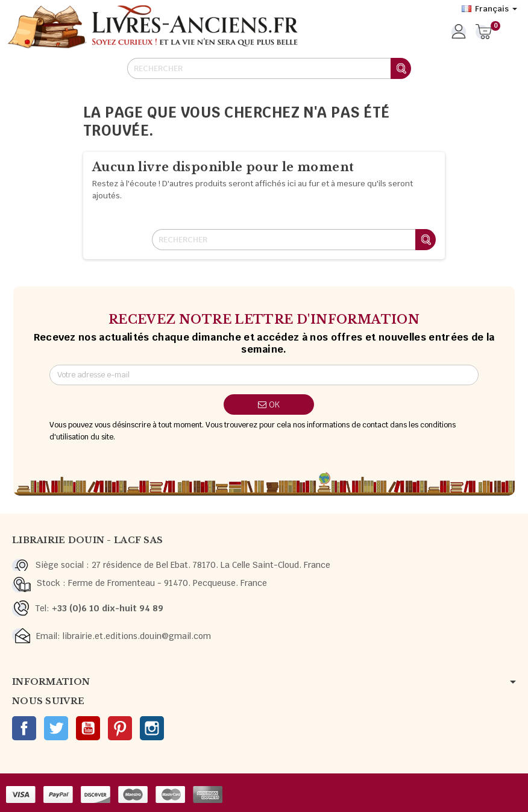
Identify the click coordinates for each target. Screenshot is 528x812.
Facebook (24, 728)
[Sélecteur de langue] (489, 9)
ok (269, 404)
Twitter (56, 728)
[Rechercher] (269, 68)
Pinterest (120, 728)
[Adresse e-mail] (264, 375)
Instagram (152, 728)
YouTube (88, 728)
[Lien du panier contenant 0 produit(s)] (484, 33)
